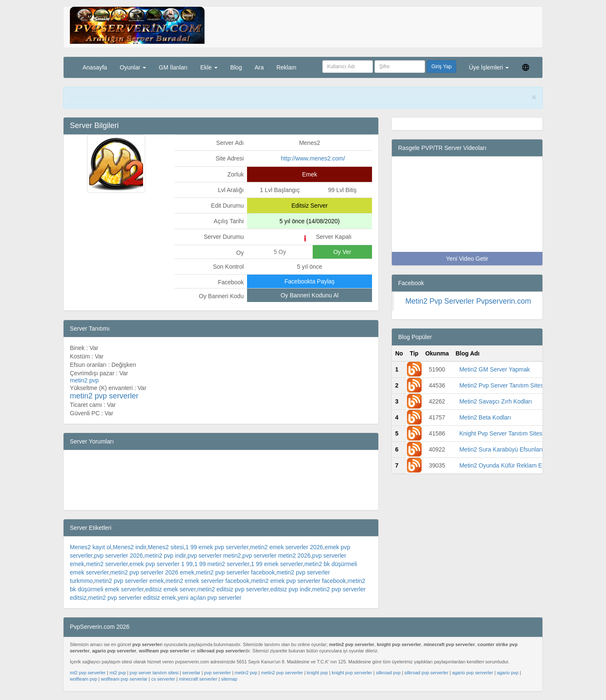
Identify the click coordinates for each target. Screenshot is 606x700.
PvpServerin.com (189, 98)
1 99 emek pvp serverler (217, 547)
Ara (259, 67)
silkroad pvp (388, 673)
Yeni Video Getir (467, 259)
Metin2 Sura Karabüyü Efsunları (501, 449)
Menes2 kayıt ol (90, 547)
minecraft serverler (198, 679)
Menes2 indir (129, 547)
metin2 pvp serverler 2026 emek (152, 572)
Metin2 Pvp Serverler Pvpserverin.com (468, 301)
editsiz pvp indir (290, 589)
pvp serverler (218, 673)
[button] (526, 67)
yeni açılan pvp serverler (210, 598)
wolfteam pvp (84, 679)
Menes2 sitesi (166, 547)
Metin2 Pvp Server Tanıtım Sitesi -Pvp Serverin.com (527, 385)
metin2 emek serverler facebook (207, 581)
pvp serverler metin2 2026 (276, 556)
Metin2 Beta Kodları (485, 417)
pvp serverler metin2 (214, 556)
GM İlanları (173, 67)
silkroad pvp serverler (427, 673)
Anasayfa (95, 67)
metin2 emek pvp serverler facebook (298, 581)
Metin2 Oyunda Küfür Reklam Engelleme (513, 465)
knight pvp (317, 673)
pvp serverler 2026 (119, 556)
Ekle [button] (209, 67)
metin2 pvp (246, 673)
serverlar (191, 673)
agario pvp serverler (472, 673)
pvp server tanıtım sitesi (154, 673)
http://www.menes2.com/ (313, 158)
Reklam (286, 67)
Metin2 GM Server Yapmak (494, 369)
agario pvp (508, 673)
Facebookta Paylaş (310, 281)
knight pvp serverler (352, 673)
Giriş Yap (441, 67)
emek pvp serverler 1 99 (161, 564)
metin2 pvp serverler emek (129, 581)
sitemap (229, 679)
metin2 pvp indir (165, 556)
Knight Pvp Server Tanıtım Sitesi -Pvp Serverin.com (526, 433)
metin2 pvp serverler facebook (236, 572)
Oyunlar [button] (133, 67)
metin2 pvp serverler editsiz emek (132, 598)
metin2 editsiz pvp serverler (233, 589)
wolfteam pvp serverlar (124, 679)
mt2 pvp (118, 673)
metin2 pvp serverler (282, 673)
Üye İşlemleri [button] (489, 67)
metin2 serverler (107, 564)
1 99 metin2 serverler (222, 564)
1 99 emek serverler (277, 564)
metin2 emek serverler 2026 (287, 547)
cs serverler (163, 679)
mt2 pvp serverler (88, 673)
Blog (236, 67)
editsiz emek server (170, 589)
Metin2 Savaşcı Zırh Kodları (496, 401)
